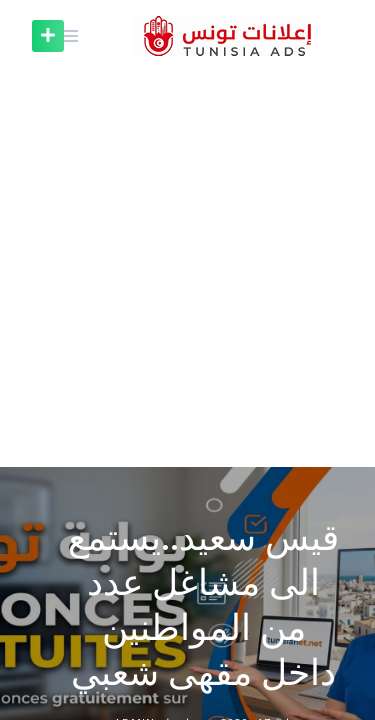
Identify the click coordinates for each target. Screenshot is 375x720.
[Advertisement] (187, 269)
